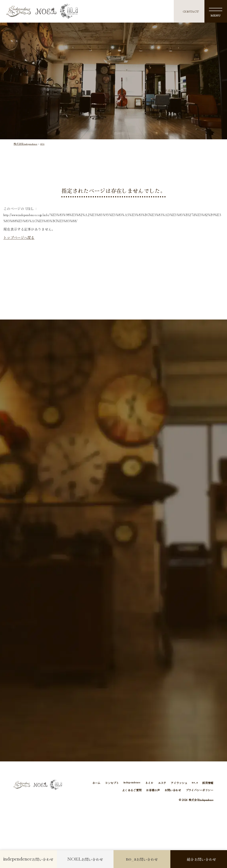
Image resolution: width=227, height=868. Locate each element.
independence (132, 783)
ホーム (96, 783)
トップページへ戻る (19, 237)
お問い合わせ (173, 790)
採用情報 (208, 783)
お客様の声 (153, 790)
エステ (162, 783)
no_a (195, 783)
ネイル (149, 783)
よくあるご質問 (132, 790)
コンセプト (112, 783)
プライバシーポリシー (200, 790)
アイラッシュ (179, 783)
